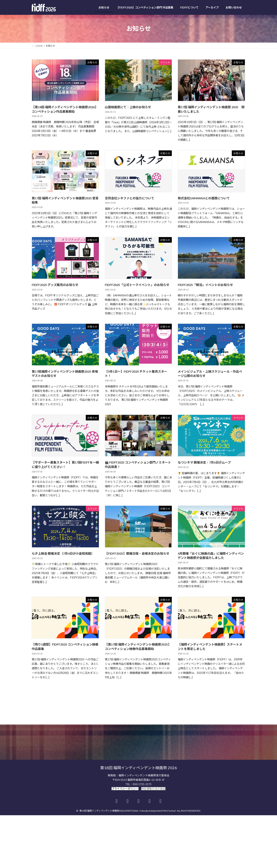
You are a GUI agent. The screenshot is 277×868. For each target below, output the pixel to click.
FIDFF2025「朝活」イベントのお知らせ (205, 285)
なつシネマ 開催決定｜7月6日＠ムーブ (204, 462)
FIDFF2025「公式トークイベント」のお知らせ (137, 285)
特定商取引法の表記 (153, 777)
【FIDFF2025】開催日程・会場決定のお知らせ (137, 553)
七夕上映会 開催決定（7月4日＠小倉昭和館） (63, 553)
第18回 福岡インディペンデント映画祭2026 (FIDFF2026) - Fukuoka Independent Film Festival (128, 799)
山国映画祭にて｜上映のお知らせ (128, 107)
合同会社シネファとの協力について (129, 198)
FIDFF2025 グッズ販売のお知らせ (55, 285)
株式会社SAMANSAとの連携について (204, 198)
